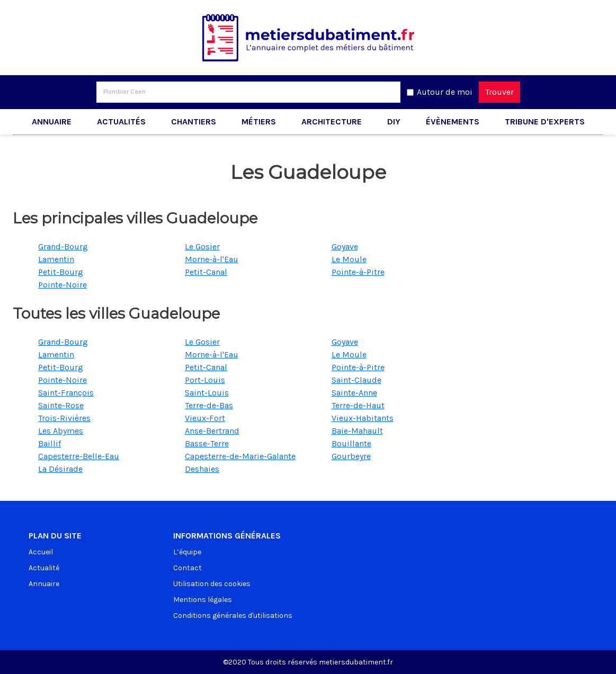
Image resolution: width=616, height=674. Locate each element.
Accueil (41, 552)
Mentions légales (203, 600)
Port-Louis (205, 380)
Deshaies (202, 469)
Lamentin (56, 259)
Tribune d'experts (545, 122)
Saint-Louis (207, 393)
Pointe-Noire (63, 285)
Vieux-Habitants (363, 418)
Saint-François (66, 393)
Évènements (453, 122)
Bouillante (351, 443)
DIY (394, 122)
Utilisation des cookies (212, 584)
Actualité (44, 568)
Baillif (50, 443)
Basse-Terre (207, 443)
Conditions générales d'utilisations (233, 615)
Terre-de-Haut (358, 405)
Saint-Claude (356, 380)
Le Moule (349, 259)
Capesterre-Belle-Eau (79, 456)
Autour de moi (445, 92)
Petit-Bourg (61, 272)
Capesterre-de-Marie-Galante (240, 456)
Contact (188, 568)
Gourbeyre (351, 456)
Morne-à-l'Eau (212, 259)
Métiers (259, 122)
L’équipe (187, 552)
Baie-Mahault (357, 431)
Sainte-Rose (61, 405)
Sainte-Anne (354, 393)
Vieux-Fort (205, 418)
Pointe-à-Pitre (358, 272)
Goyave (345, 246)
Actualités (121, 122)
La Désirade (60, 469)
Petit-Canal (206, 272)
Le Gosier (202, 246)
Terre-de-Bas (209, 405)
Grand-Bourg (63, 246)
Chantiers (194, 122)
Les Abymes (61, 431)
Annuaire (52, 122)
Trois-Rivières (64, 418)
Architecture (332, 122)
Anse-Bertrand (212, 431)
